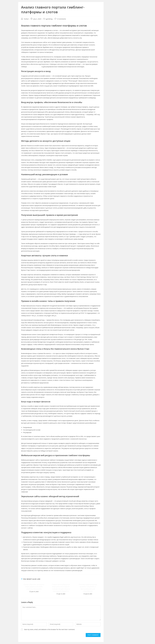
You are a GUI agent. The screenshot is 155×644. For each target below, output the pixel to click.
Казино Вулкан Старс (34, 67)
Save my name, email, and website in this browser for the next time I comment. (50, 629)
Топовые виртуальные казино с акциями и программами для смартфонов (88, 588)
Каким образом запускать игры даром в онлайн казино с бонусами (34, 587)
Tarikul (26, 19)
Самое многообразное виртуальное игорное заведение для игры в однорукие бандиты (61, 588)
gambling (49, 19)
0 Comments (62, 19)
